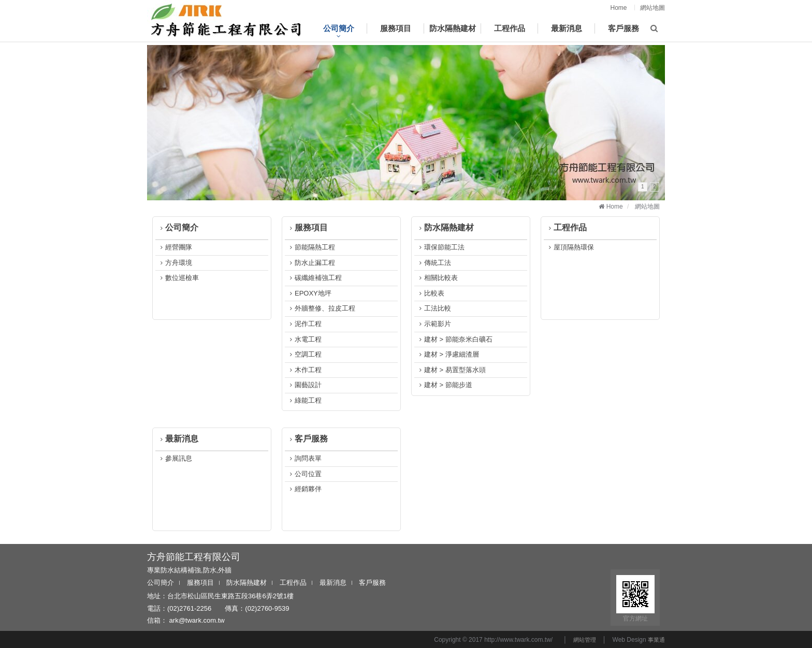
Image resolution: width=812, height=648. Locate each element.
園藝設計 (304, 385)
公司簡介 (178, 227)
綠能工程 (304, 400)
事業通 (656, 640)
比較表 (431, 293)
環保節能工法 (441, 247)
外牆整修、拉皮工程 (321, 308)
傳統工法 (434, 263)
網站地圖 (653, 8)
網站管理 (585, 640)
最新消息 (178, 439)
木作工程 (304, 370)
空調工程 (304, 354)
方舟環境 (175, 263)
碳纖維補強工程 (315, 278)
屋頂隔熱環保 (570, 247)
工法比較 (434, 308)
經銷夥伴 (304, 489)
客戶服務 (308, 439)
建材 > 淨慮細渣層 (448, 354)
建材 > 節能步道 (445, 385)
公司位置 (304, 474)
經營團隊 (175, 247)
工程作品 (567, 227)
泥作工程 (304, 324)
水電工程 (304, 339)
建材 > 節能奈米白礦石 (455, 339)
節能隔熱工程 (311, 247)
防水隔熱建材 (445, 227)
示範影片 (434, 324)
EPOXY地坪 (309, 293)
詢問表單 (304, 458)
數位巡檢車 (178, 278)
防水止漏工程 (311, 263)
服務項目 (308, 227)
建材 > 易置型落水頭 (451, 370)
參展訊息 (175, 458)
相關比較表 (437, 278)
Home (619, 8)
